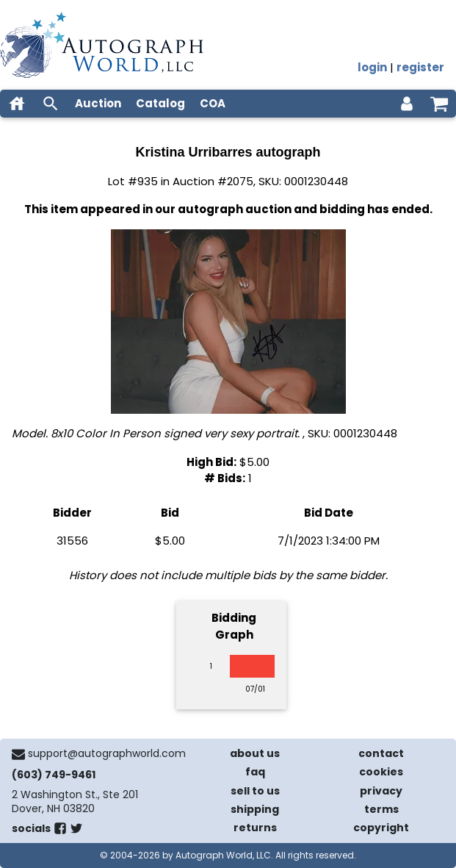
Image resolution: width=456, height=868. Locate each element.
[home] (17, 104)
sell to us (255, 791)
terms (381, 809)
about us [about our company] (255, 753)
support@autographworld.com (107, 753)
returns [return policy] (255, 828)
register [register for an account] (420, 67)
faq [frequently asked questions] (255, 772)
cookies (381, 772)
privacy (381, 791)
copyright (381, 828)
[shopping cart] (439, 104)
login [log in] (372, 67)
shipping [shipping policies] (255, 809)
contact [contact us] (381, 753)
